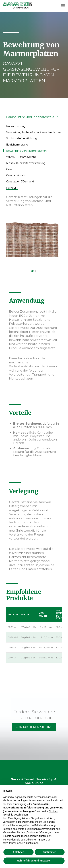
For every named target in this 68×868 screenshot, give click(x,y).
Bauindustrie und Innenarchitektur (32, 117)
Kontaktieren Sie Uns (34, 727)
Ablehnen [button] (18, 852)
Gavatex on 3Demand (20, 182)
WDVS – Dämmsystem (21, 157)
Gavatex (11, 169)
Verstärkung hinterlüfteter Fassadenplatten (34, 132)
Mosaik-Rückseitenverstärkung (26, 163)
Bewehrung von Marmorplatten (26, 151)
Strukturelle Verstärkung (22, 138)
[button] (63, 6)
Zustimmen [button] (50, 852)
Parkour (11, 188)
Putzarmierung (16, 126)
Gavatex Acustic (16, 175)
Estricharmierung (17, 145)
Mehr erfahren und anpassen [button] (34, 861)
